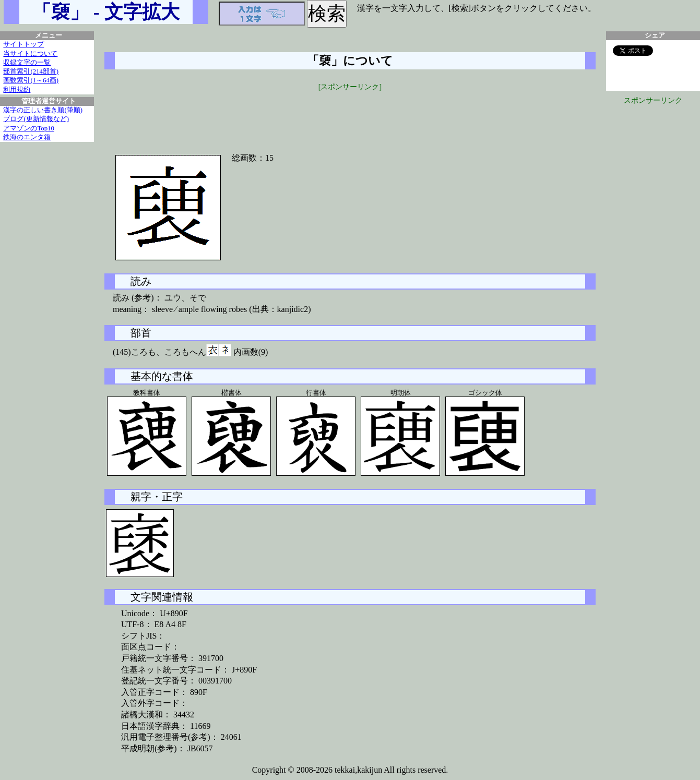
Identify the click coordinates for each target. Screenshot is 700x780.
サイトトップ (23, 44)
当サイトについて (30, 54)
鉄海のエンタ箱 (27, 137)
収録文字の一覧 (27, 63)
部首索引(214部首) (31, 71)
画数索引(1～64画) (31, 80)
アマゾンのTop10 (29, 128)
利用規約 (17, 90)
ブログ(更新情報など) (36, 119)
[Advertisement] (350, 116)
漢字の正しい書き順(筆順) (43, 110)
